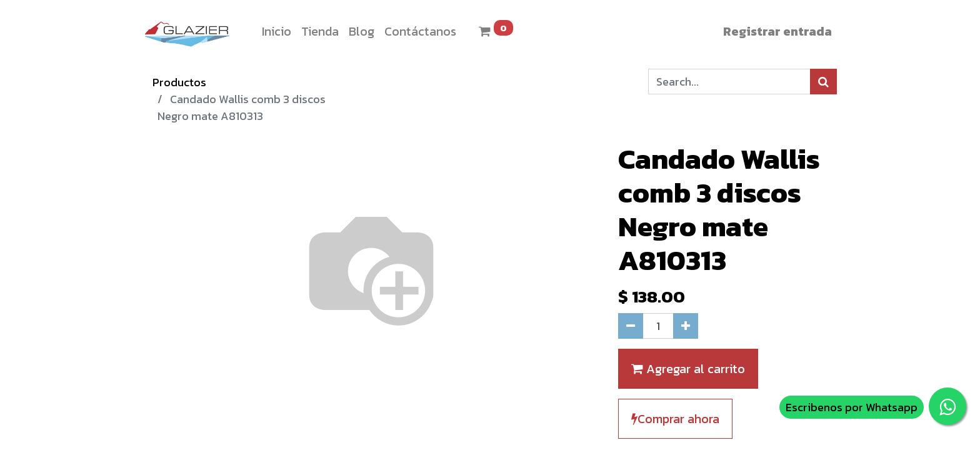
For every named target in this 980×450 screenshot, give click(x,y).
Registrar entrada (777, 31)
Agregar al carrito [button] (688, 369)
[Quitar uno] (631, 326)
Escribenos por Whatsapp (852, 407)
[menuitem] (277, 31)
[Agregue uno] (686, 326)
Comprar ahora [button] (675, 419)
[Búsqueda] (823, 82)
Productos (179, 82)
